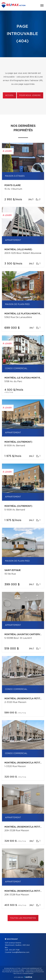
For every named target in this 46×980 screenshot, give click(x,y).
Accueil (10, 95)
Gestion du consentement (23, 974)
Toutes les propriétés (23, 918)
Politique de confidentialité (13, 972)
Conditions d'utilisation (35, 972)
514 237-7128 (14, 950)
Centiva (28, 977)
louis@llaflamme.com (21, 952)
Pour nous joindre (30, 95)
